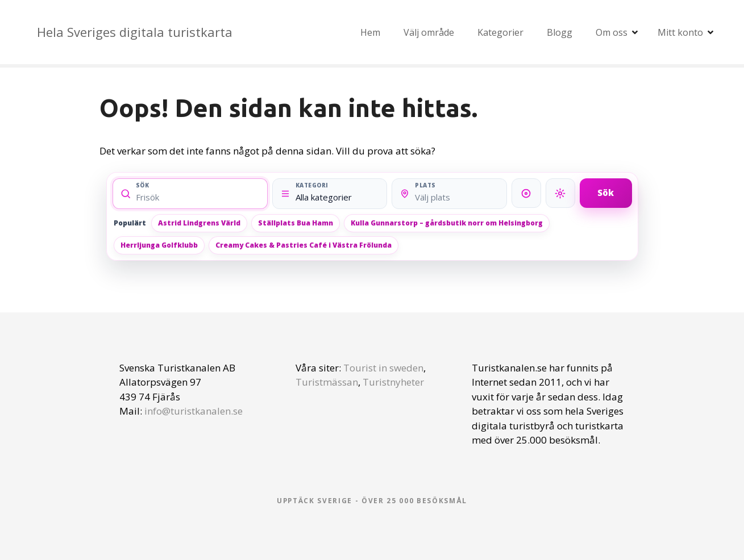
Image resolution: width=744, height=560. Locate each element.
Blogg (560, 32)
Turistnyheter (393, 382)
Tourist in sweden (383, 368)
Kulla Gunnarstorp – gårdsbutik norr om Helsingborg (447, 223)
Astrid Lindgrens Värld (199, 223)
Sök (606, 193)
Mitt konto (680, 32)
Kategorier (500, 32)
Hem (370, 32)
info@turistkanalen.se (194, 411)
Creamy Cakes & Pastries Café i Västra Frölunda (304, 245)
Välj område (429, 32)
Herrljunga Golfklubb (159, 245)
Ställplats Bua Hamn (296, 223)
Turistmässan (327, 382)
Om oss (612, 32)
